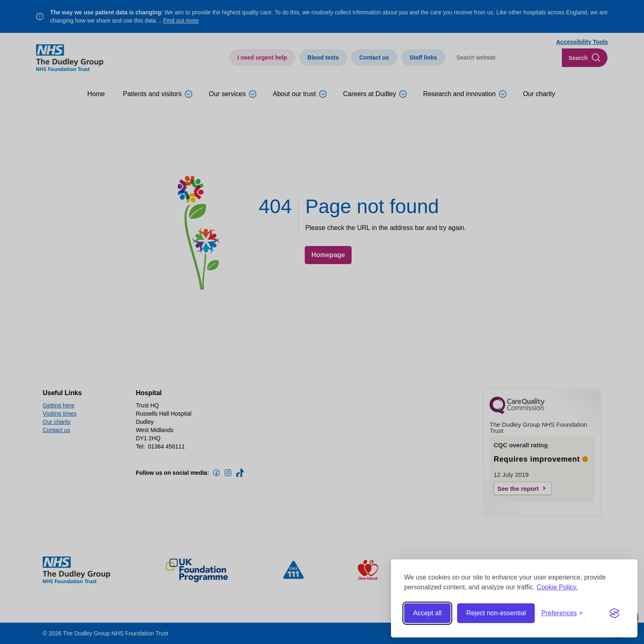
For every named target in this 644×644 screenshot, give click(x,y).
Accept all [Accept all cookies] (427, 613)
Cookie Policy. (557, 587)
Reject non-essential (496, 613)
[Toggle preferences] (562, 613)
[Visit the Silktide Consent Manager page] (614, 613)
